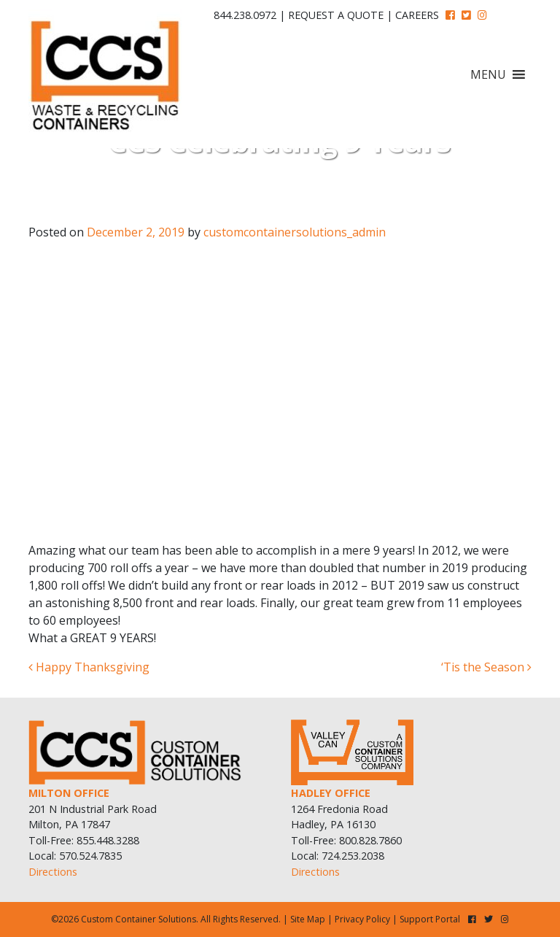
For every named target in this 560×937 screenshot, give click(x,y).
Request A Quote (336, 15)
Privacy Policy (362, 919)
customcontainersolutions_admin (295, 232)
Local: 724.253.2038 (338, 856)
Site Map (308, 919)
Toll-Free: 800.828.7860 (346, 840)
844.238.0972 (245, 15)
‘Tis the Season (486, 667)
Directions (53, 872)
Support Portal (430, 919)
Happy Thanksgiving (89, 667)
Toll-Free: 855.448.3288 (84, 840)
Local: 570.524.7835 (75, 856)
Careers (417, 15)
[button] (488, 74)
